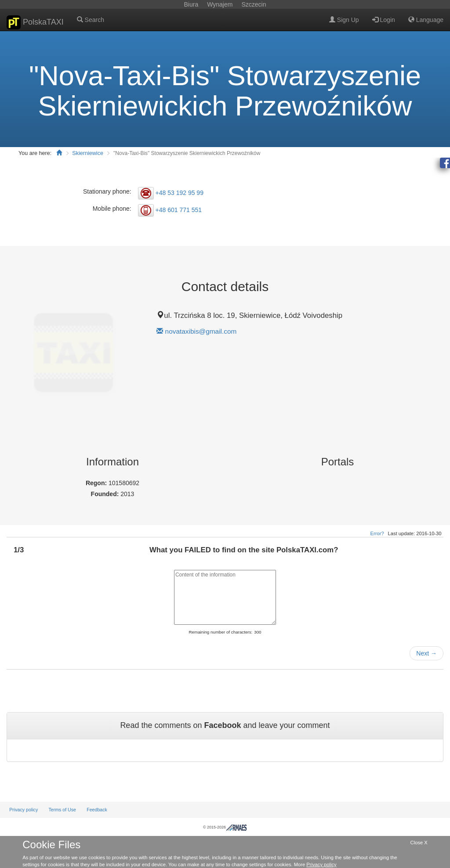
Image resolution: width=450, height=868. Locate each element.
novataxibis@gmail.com (201, 331)
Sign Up (344, 20)
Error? (377, 533)
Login (384, 20)
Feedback (97, 810)
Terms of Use (62, 810)
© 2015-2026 (225, 827)
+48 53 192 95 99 (180, 193)
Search (91, 20)
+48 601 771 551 (179, 210)
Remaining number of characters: (220, 632)
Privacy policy (24, 810)
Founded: (106, 494)
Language (426, 20)
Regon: (97, 483)
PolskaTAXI (35, 22)
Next (426, 653)
